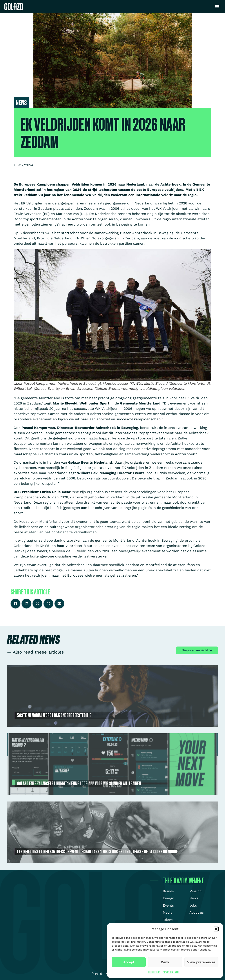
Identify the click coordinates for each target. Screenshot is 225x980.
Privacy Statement (171, 972)
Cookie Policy (154, 972)
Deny (165, 962)
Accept (129, 962)
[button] (216, 929)
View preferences (201, 962)
